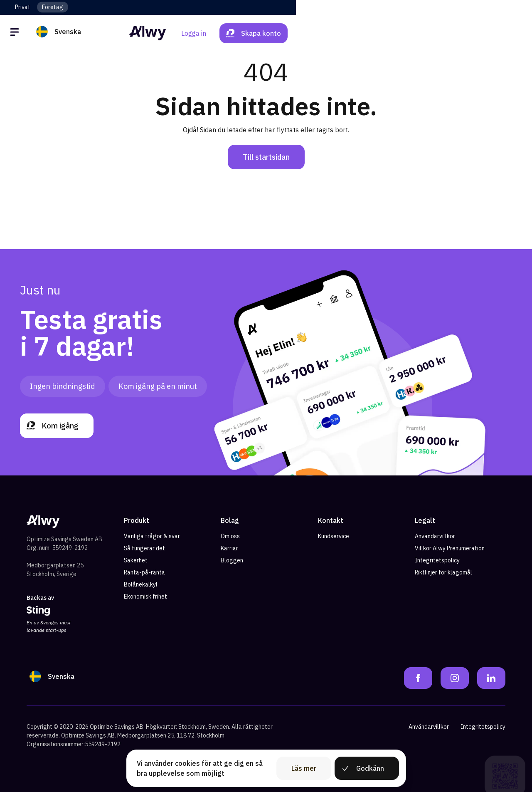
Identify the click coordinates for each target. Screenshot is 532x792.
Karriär (229, 548)
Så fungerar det (144, 548)
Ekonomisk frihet (145, 596)
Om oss (230, 536)
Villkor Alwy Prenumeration (450, 548)
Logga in (430, 33)
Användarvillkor (435, 536)
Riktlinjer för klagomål (443, 572)
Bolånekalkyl (141, 584)
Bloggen (232, 560)
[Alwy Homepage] (266, 33)
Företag (53, 7)
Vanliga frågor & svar (152, 536)
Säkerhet (136, 560)
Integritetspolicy (437, 560)
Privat (23, 7)
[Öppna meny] (16, 33)
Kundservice (334, 536)
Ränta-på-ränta (144, 572)
